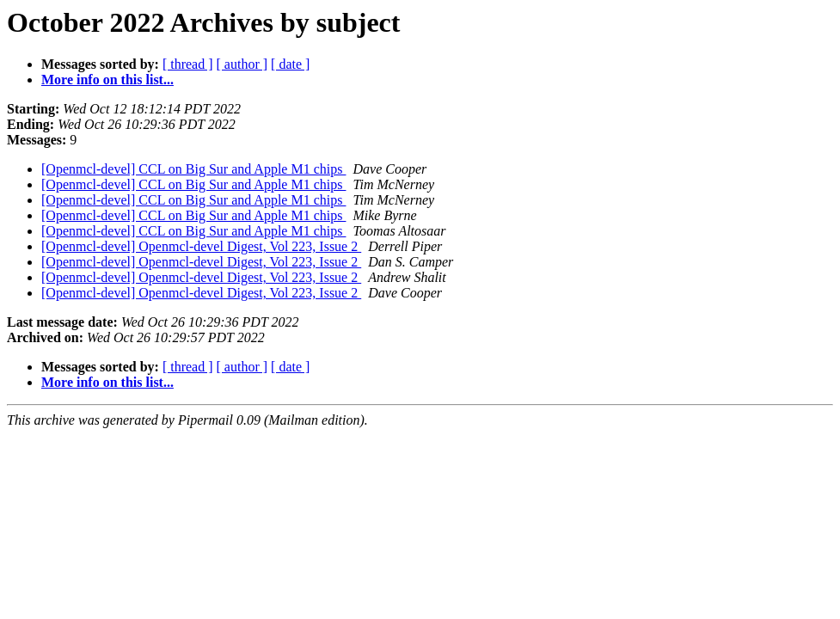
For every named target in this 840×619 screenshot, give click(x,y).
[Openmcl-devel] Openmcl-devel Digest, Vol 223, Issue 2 (201, 246)
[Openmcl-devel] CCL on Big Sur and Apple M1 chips (193, 169)
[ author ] (242, 64)
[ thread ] (188, 64)
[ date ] (290, 64)
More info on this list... (107, 80)
